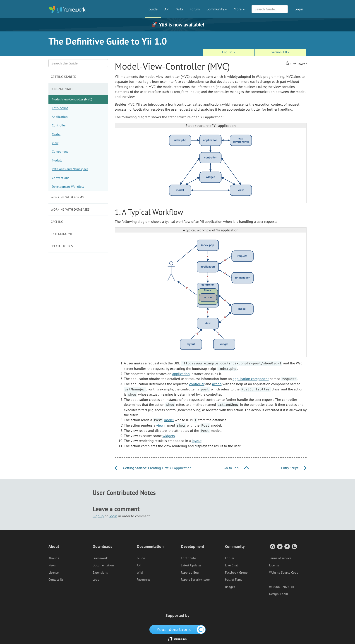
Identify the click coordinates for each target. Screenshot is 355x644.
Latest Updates (191, 565)
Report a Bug (190, 573)
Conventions (61, 178)
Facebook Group (236, 573)
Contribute (188, 558)
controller (197, 384)
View (55, 143)
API (167, 9)
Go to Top (236, 468)
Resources (144, 580)
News (52, 565)
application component (251, 379)
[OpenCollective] (178, 629)
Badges (230, 587)
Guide (153, 9)
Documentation (103, 565)
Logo (96, 580)
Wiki (180, 9)
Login (299, 9)
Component (60, 152)
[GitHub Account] (272, 546)
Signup (98, 516)
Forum (195, 9)
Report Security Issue (195, 580)
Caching (57, 222)
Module (57, 160)
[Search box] (78, 63)
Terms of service (280, 558)
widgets (169, 436)
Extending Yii (61, 234)
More (239, 9)
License (54, 573)
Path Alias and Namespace (70, 169)
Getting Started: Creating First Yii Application (153, 468)
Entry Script (60, 108)
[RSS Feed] (294, 546)
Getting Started (64, 77)
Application (60, 117)
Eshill (284, 594)
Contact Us (56, 580)
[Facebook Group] (287, 546)
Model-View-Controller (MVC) (72, 99)
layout (197, 441)
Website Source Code (284, 573)
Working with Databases (70, 209)
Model (56, 134)
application (181, 374)
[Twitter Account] (279, 546)
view (160, 425)
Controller (59, 125)
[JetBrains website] (177, 639)
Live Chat (231, 565)
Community (217, 9)
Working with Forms (67, 197)
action (217, 384)
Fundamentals (62, 89)
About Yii (55, 558)
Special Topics (62, 246)
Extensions (100, 573)
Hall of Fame (234, 580)
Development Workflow (68, 187)
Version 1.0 (281, 52)
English (229, 52)
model (169, 420)
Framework (100, 558)
